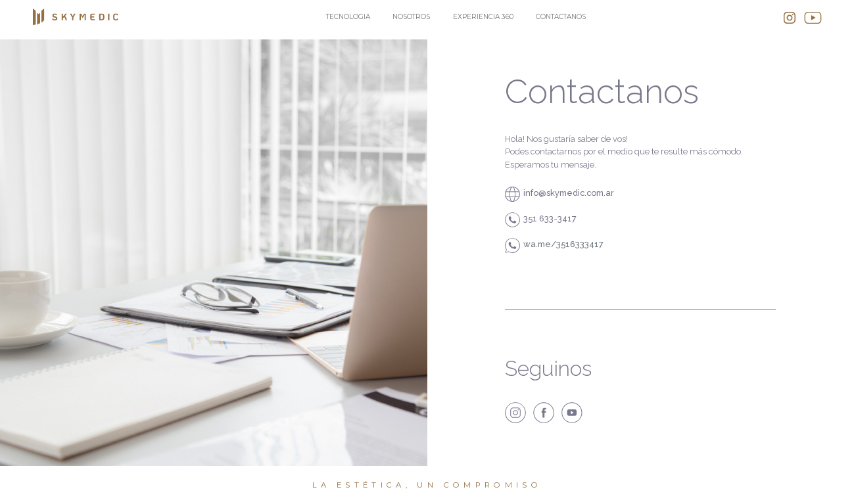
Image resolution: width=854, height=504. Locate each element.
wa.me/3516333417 (563, 244)
